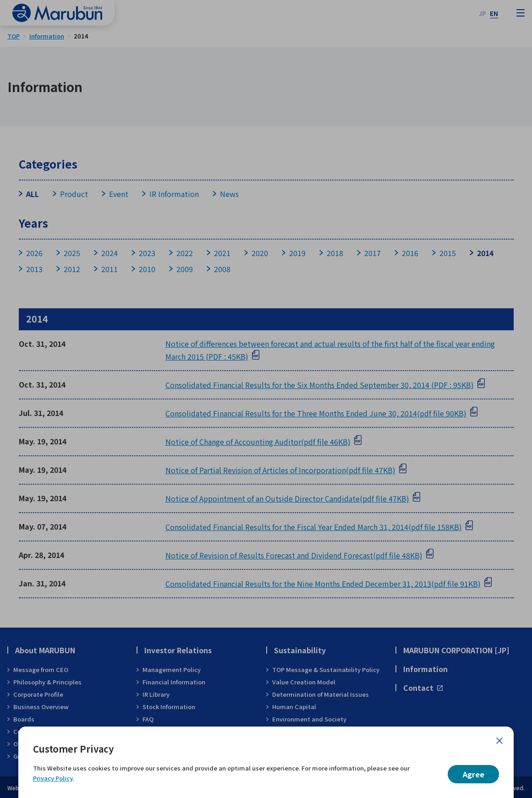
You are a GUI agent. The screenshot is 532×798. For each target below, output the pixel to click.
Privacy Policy (53, 778)
